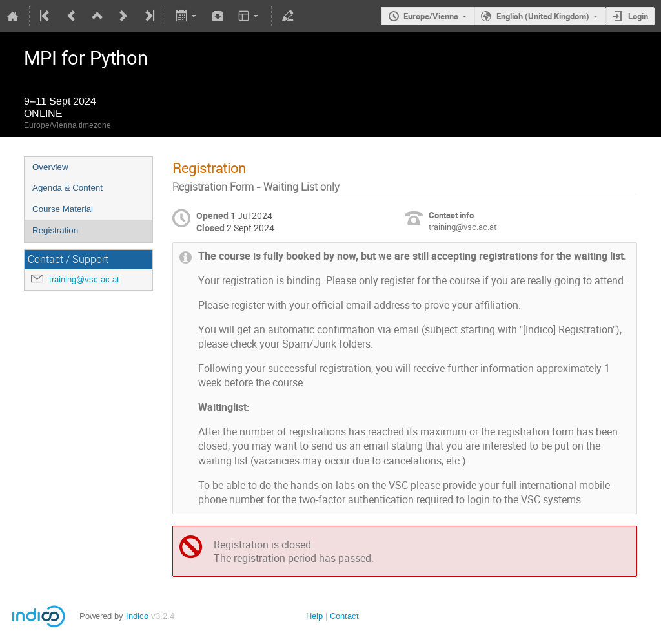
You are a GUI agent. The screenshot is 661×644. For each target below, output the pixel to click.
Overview (50, 167)
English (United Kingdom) (543, 16)
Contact (344, 616)
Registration (55, 230)
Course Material (63, 209)
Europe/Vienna (431, 16)
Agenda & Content (67, 188)
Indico (137, 616)
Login (638, 16)
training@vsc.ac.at (84, 279)
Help (314, 616)
